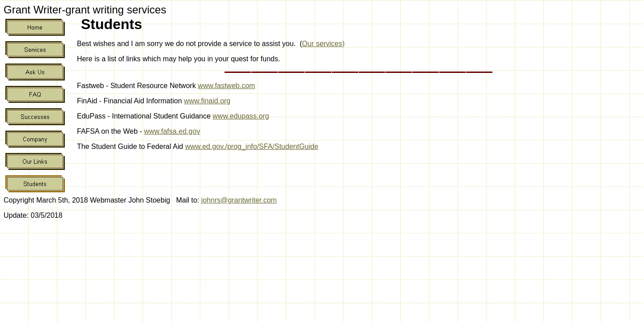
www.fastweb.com (226, 86)
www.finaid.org (207, 101)
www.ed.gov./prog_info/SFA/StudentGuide (252, 146)
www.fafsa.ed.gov (172, 131)
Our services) (323, 44)
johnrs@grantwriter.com (239, 200)
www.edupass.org (241, 116)
